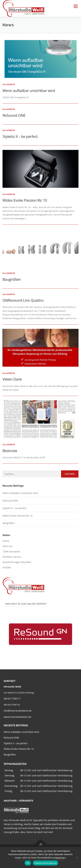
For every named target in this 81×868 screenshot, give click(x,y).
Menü (76, 6)
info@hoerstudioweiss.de (18, 711)
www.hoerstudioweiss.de (17, 717)
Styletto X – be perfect (20, 136)
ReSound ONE (14, 115)
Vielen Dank (12, 379)
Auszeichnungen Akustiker (17, 562)
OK (28, 863)
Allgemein (9, 84)
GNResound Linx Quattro (23, 300)
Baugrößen (12, 279)
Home (6, 541)
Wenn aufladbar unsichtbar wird (29, 90)
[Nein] (77, 857)
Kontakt (7, 567)
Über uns (8, 546)
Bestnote (10, 451)
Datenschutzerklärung (45, 863)
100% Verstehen (11, 552)
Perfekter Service (12, 557)
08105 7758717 (12, 699)
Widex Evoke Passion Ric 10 (25, 200)
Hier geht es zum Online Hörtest (26, 604)
